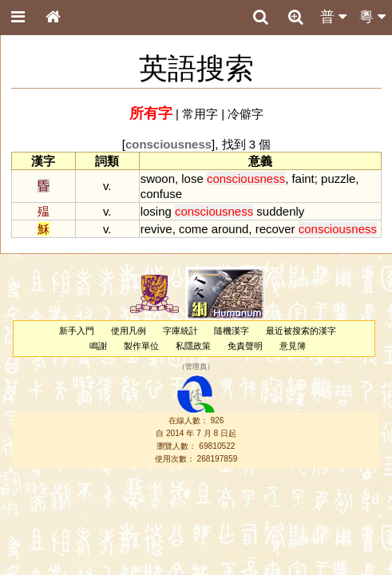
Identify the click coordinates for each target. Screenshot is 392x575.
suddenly (280, 211)
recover (275, 229)
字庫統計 (180, 331)
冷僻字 (245, 114)
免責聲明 (245, 346)
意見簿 (293, 346)
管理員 (196, 367)
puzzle (338, 178)
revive (156, 229)
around (230, 229)
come (194, 229)
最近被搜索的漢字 (301, 331)
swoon (158, 178)
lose (192, 178)
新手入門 (77, 331)
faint (303, 178)
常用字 (200, 114)
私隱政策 (193, 346)
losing (156, 211)
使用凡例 (129, 331)
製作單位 (141, 346)
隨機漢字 (232, 331)
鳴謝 (98, 346)
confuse (161, 194)
